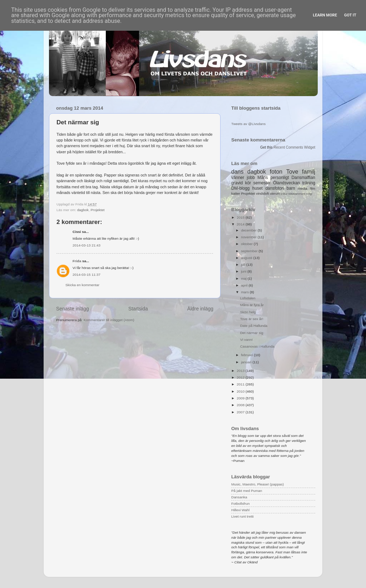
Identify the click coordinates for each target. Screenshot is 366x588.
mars (245, 292)
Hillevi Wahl (240, 510)
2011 (241, 384)
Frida (77, 261)
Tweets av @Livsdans (248, 124)
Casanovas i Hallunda (257, 346)
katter (236, 193)
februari (247, 355)
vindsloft (262, 193)
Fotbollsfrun (241, 504)
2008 (241, 405)
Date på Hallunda (254, 326)
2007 (241, 412)
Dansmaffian (303, 178)
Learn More (325, 15)
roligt (309, 194)
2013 (241, 371)
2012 (241, 377)
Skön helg (248, 312)
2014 (241, 224)
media (303, 188)
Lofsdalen (248, 298)
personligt (280, 178)
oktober (247, 244)
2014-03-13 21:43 (86, 245)
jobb (251, 178)
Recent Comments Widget (294, 147)
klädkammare (297, 194)
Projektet (98, 210)
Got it (350, 15)
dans (237, 172)
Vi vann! (247, 340)
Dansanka (239, 497)
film (313, 188)
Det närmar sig (252, 333)
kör (248, 183)
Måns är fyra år (252, 305)
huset (258, 188)
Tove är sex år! (252, 319)
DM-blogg (240, 188)
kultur (284, 194)
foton (276, 172)
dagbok (83, 210)
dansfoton (274, 188)
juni (244, 271)
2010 (241, 391)
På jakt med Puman (247, 491)
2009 (241, 398)
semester (262, 183)
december (249, 230)
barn (291, 188)
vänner (238, 178)
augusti (247, 258)
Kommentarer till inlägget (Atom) (109, 320)
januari (247, 362)
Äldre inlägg (200, 309)
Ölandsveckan (286, 183)
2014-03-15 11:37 (86, 275)
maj (244, 278)
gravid (237, 183)
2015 (241, 217)
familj (309, 172)
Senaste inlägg (73, 309)
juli (244, 265)
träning (309, 183)
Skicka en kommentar (82, 285)
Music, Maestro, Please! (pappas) (258, 484)
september (250, 251)
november (249, 237)
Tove (292, 172)
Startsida (138, 309)
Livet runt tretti (243, 516)
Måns (263, 178)
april (245, 285)
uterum (275, 194)
